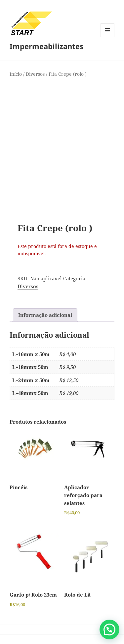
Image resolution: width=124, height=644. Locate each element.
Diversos (35, 74)
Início (16, 74)
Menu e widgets (108, 37)
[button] (109, 630)
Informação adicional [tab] (45, 315)
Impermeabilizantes (46, 46)
